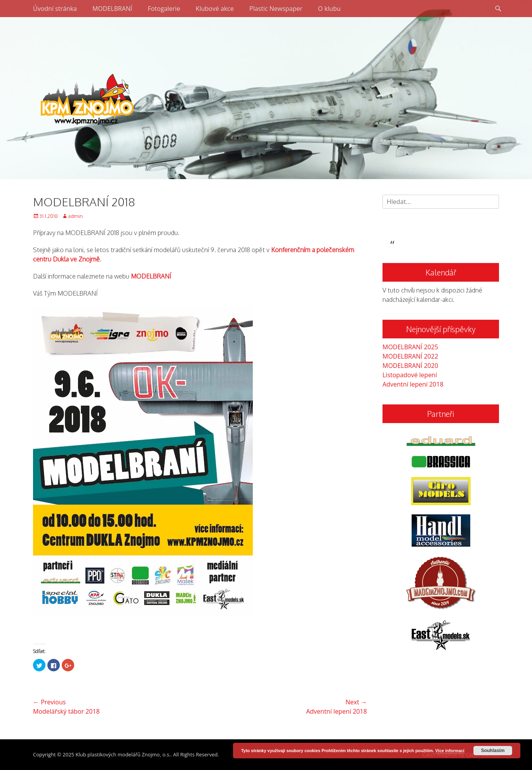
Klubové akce (215, 9)
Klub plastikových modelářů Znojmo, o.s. (123, 754)
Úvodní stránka (55, 9)
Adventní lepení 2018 (413, 384)
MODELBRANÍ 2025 (410, 347)
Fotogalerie (164, 9)
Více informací (450, 751)
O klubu (329, 9)
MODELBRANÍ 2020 (410, 366)
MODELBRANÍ (112, 9)
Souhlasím (493, 751)
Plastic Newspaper (276, 9)
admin (75, 216)
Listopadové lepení (410, 375)
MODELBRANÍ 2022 (410, 356)
